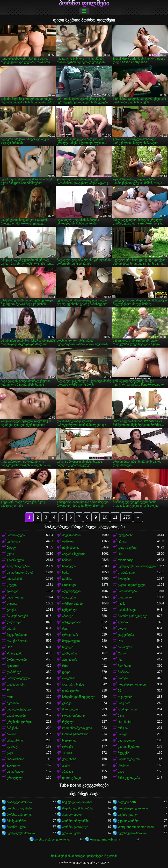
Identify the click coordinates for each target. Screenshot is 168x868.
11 (115, 517)
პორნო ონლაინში (75, 821)
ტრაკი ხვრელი (73, 716)
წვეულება (69, 740)
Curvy (122, 653)
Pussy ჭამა (14, 653)
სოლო (123, 629)
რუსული (68, 722)
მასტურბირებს (17, 616)
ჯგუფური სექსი (73, 684)
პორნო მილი (72, 815)
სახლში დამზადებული (79, 697)
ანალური (69, 597)
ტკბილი (13, 591)
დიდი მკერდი (128, 548)
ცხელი (12, 585)
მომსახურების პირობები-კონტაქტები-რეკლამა (84, 856)
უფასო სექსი (71, 833)
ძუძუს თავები (16, 716)
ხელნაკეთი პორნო (132, 833)
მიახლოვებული (18, 678)
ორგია (123, 728)
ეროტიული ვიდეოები (134, 808)
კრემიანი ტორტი (19, 722)
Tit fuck (67, 753)
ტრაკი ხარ (70, 635)
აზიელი (68, 616)
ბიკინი (11, 734)
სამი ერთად (16, 597)
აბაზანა (68, 772)
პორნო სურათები (20, 815)
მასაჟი (122, 734)
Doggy (11, 548)
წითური (12, 629)
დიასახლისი (16, 684)
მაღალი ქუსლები (19, 709)
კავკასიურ (70, 660)
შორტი (123, 678)
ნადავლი (69, 566)
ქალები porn (127, 802)
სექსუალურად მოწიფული (137, 566)
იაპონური (125, 647)
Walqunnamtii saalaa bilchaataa (137, 827)
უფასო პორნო (128, 821)
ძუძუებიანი (126, 535)
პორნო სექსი (16, 827)
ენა (120, 660)
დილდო (13, 666)
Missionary (125, 560)
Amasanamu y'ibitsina (105, 839)
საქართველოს (129, 759)
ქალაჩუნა (69, 759)
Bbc (9, 647)
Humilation (125, 722)
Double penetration (75, 734)
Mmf (10, 697)
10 (105, 517)
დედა (66, 672)
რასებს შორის (17, 641)
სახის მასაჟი (127, 610)
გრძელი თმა (127, 709)
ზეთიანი (13, 703)
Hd (120, 554)
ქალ (10, 753)
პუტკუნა (123, 753)
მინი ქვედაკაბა (129, 778)
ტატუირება (126, 635)
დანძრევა (14, 672)
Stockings (69, 585)
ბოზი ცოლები (17, 660)
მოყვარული (71, 641)
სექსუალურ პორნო (21, 833)
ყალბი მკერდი (129, 747)
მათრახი (124, 666)
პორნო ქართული (75, 827)
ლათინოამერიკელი (77, 728)
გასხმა (67, 579)
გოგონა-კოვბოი (18, 566)
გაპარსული (15, 560)
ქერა (10, 554)
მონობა (123, 672)
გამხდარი (70, 653)
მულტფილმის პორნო (78, 808)
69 (119, 691)
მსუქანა (123, 765)
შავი (65, 629)
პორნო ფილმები (84, 3)
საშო (66, 573)
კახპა (122, 604)
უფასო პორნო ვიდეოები (52, 839)
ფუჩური (68, 541)
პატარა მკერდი (74, 554)
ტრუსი (11, 610)
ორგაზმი (69, 678)
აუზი (121, 772)
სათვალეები (127, 740)
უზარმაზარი (16, 759)
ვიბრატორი (71, 691)
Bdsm (66, 666)
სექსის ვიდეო (128, 815)
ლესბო (12, 604)
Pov (120, 641)
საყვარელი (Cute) (20, 573)
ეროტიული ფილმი (132, 684)
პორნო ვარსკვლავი (133, 616)
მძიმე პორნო (16, 821)
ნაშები (67, 560)
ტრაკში (68, 747)
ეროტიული (15, 778)
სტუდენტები (16, 740)
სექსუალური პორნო (77, 802)
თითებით (125, 597)
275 (127, 517)
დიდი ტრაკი (71, 778)
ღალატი (13, 747)
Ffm (9, 691)
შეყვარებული (17, 635)
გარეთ (123, 622)
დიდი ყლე (14, 622)
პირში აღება (16, 535)
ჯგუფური (13, 765)
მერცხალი (70, 709)
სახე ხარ (124, 703)
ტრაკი (122, 541)
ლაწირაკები (127, 573)
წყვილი (68, 647)
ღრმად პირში (72, 604)
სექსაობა (13, 541)
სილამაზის (15, 579)
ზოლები (124, 579)
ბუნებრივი (70, 610)
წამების (12, 728)
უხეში (66, 765)
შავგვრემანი (71, 535)
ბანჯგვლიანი (72, 622)
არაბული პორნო (19, 802)
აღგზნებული (71, 591)
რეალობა (125, 697)
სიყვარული (15, 772)
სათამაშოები (127, 591)
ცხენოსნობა (71, 548)
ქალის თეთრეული (132, 585)
